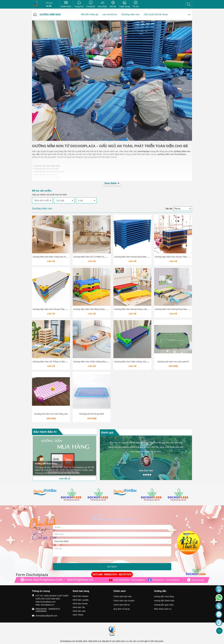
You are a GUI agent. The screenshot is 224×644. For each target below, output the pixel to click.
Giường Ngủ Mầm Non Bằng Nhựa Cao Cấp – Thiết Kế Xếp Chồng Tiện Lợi (107, 309)
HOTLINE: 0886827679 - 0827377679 (112, 574)
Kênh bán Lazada (81, 600)
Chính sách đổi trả (122, 605)
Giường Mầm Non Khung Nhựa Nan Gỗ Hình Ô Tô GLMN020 (182, 309)
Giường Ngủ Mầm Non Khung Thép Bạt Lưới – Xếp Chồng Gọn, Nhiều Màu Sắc (69, 309)
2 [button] (144, 475)
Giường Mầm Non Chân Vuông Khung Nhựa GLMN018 (98, 362)
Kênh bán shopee (81, 596)
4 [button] (148, 475)
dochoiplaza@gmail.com (46, 616)
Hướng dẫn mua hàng (164, 596)
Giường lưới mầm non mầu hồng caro (51, 414)
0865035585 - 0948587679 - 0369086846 (48, 610)
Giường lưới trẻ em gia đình (92, 414)
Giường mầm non (50, 15)
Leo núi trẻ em (110, 14)
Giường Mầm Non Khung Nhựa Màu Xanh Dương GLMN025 (141, 257)
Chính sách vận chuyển (124, 601)
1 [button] (142, 475)
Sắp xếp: (169, 209)
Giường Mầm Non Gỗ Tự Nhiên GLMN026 (92, 257)
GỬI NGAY (112, 567)
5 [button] (150, 475)
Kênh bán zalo (79, 611)
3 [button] (146, 475)
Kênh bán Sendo (80, 604)
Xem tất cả (64, 479)
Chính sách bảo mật (122, 596)
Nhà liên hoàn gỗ (90, 14)
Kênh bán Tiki (79, 607)
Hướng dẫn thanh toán (164, 601)
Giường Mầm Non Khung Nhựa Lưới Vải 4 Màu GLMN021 (140, 309)
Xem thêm (112, 183)
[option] (64, 456)
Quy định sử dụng (121, 609)
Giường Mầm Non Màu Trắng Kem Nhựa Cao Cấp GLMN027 (60, 257)
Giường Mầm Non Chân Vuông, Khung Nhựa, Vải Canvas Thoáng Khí (145, 362)
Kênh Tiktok (78, 615)
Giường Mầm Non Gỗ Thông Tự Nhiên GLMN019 (55, 362)
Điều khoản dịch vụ (163, 609)
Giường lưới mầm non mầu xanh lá (173, 362)
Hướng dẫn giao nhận (164, 605)
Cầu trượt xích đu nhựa (156, 14)
